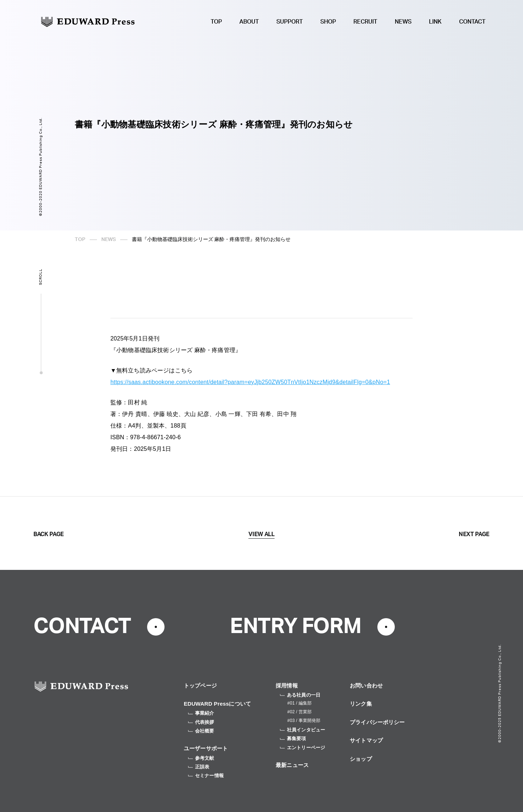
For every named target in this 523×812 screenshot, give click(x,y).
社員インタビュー (303, 730)
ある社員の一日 (300, 695)
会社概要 (201, 731)
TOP (216, 22)
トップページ (200, 685)
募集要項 (293, 738)
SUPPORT (290, 22)
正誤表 (199, 767)
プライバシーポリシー (377, 722)
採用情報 (287, 685)
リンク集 (361, 704)
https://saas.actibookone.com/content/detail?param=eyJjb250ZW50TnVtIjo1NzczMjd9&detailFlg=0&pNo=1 (250, 382)
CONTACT (472, 22)
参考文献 (201, 758)
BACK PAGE (49, 534)
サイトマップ (366, 740)
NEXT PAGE (474, 534)
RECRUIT (365, 22)
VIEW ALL (261, 534)
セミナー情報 (206, 776)
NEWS (403, 22)
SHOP (328, 22)
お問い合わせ (366, 685)
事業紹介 (201, 713)
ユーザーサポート (206, 748)
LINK (435, 22)
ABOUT (249, 22)
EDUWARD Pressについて (217, 704)
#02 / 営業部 (299, 712)
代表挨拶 (201, 722)
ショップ (361, 759)
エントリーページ (303, 748)
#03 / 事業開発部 (304, 721)
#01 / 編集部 (299, 703)
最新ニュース (292, 765)
